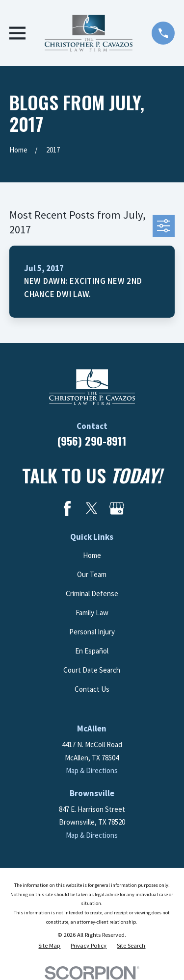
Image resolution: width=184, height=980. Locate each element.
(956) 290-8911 (92, 441)
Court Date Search (92, 670)
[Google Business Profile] (117, 508)
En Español (92, 651)
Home (92, 555)
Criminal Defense (92, 593)
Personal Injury (92, 632)
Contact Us (92, 689)
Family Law (92, 613)
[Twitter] (92, 508)
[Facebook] (67, 508)
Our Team (92, 574)
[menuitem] (49, 946)
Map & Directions (92, 770)
